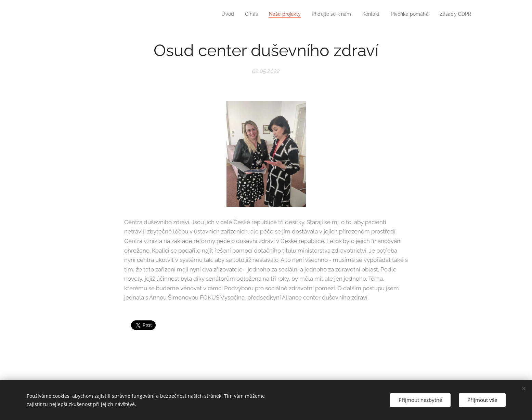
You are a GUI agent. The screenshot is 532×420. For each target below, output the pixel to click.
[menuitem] (217, 14)
